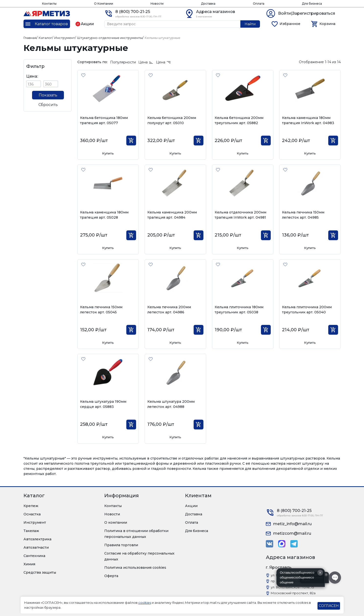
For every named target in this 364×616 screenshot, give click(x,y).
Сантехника (34, 556)
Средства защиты (40, 572)
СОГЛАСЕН (329, 606)
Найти (250, 24)
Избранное (290, 24)
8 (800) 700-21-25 (133, 12)
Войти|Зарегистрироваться (307, 13)
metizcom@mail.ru (292, 533)
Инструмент (35, 522)
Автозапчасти (36, 547)
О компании (116, 522)
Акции (191, 506)
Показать (48, 95)
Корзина (327, 24)
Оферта (111, 576)
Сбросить (48, 105)
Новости (157, 4)
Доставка (208, 4)
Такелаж (31, 531)
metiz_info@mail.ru (292, 524)
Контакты (49, 4)
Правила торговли (121, 545)
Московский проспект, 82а (293, 593)
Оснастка (32, 514)
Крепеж (31, 506)
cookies (145, 603)
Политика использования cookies (135, 568)
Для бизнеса (312, 4)
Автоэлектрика (37, 539)
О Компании (104, 4)
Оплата (259, 4)
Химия (29, 564)
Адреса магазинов (216, 12)
